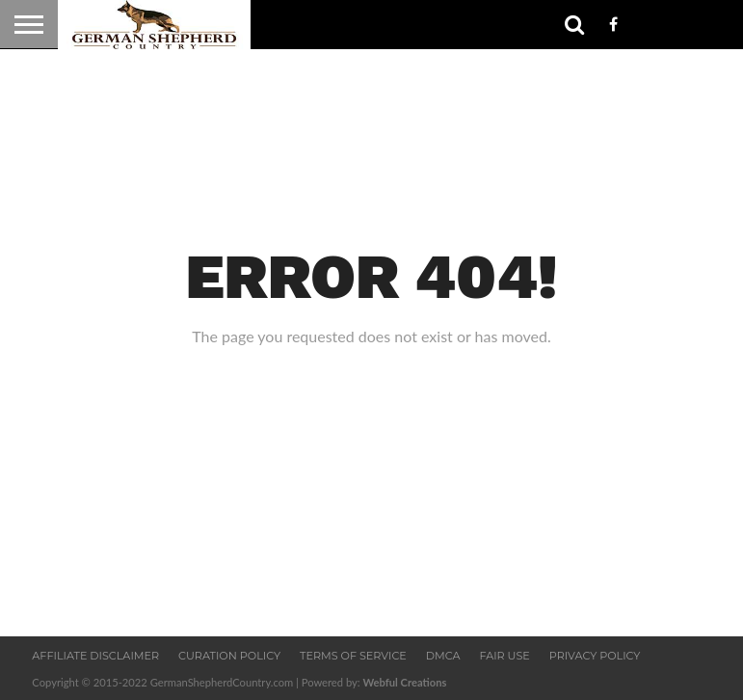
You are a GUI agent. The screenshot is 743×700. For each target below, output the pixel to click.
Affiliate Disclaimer (95, 656)
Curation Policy (229, 656)
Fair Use (504, 656)
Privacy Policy (595, 656)
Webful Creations (404, 682)
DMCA (443, 656)
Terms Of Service (353, 656)
